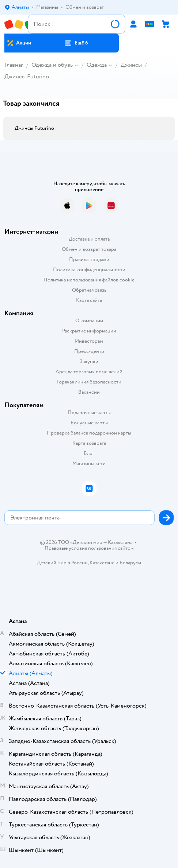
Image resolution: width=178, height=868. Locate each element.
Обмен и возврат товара (89, 249)
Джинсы (131, 65)
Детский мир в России (62, 563)
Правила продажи (89, 259)
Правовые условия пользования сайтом (89, 548)
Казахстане (102, 563)
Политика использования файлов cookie (89, 280)
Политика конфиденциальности (89, 270)
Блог (89, 453)
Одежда (97, 65)
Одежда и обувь (52, 65)
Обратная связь (89, 290)
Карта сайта (89, 300)
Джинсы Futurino (27, 77)
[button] (76, 43)
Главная (14, 65)
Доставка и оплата (89, 239)
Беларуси (130, 563)
